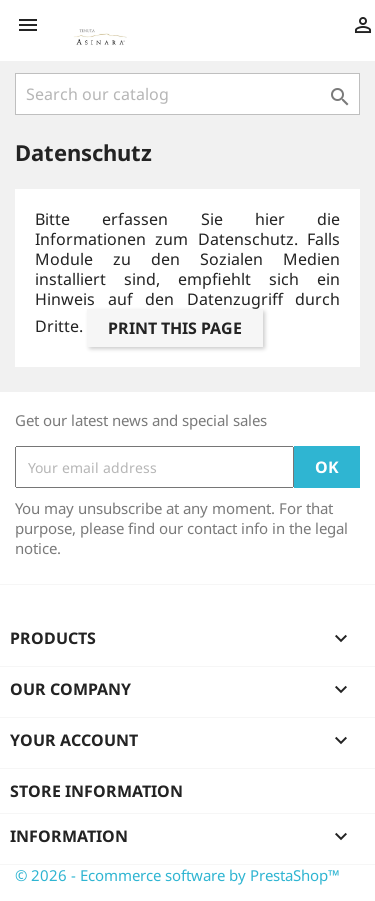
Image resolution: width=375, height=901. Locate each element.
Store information (96, 791)
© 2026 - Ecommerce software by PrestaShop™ (177, 875)
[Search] (187, 94)
